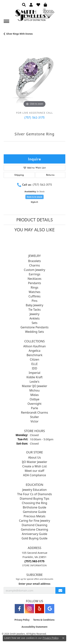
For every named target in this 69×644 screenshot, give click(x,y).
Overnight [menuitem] (35, 404)
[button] (24, 5)
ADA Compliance (34, 475)
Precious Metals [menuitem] (34, 516)
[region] (34, 77)
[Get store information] (34, 565)
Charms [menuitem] (34, 265)
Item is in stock (35, 197)
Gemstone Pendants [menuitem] (34, 327)
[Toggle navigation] (6, 21)
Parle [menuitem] (34, 408)
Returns (50, 175)
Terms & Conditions (44, 620)
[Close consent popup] (63, 638)
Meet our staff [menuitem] (34, 471)
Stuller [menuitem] (34, 417)
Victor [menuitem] (34, 421)
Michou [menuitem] (35, 390)
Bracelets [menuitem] (34, 261)
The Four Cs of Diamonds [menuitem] (34, 494)
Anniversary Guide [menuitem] (35, 534)
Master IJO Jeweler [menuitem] (35, 386)
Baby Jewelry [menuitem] (34, 305)
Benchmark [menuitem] (35, 355)
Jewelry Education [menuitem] (34, 490)
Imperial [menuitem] (34, 373)
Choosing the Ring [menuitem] (35, 503)
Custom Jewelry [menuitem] (35, 270)
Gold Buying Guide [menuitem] (34, 538)
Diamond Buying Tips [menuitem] (34, 499)
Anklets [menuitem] (34, 318)
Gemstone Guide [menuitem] (34, 512)
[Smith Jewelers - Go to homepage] (35, 15)
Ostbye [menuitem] (34, 399)
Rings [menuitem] (34, 287)
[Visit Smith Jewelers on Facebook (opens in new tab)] (19, 609)
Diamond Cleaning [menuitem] (34, 525)
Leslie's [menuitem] (34, 382)
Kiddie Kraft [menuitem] (34, 377)
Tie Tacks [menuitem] (34, 310)
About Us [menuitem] (34, 457)
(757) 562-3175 (34, 117)
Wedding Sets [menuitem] (34, 332)
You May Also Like (34, 230)
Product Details (35, 220)
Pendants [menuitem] (34, 283)
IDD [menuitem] (34, 368)
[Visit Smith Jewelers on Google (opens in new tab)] (50, 609)
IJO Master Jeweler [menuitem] (35, 462)
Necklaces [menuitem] (34, 279)
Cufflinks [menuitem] (34, 296)
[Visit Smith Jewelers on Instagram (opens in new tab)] (29, 609)
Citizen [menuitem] (34, 359)
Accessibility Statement (34, 627)
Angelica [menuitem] (35, 351)
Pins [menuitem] (34, 301)
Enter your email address (34, 584)
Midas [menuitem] (34, 395)
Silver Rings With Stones (20, 34)
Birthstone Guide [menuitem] (35, 507)
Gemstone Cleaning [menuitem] (35, 529)
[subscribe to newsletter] (60, 591)
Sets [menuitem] (34, 323)
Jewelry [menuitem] (35, 314)
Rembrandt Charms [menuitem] (34, 413)
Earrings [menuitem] (34, 274)
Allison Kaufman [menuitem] (34, 346)
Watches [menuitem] (35, 292)
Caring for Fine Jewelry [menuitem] (34, 521)
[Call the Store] (34, 561)
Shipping (19, 175)
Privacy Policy (22, 620)
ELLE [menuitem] (34, 364)
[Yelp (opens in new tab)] (40, 609)
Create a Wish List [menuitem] (34, 466)
